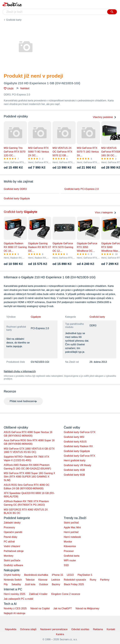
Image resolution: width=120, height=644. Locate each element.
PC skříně (9, 542)
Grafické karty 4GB (74, 470)
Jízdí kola (30, 584)
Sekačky (16, 584)
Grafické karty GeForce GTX (80, 432)
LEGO (70, 575)
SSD (66, 565)
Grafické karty (14, 20)
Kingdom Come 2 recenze (66, 594)
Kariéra (60, 634)
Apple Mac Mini (72, 527)
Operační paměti (13, 532)
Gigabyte (36, 317)
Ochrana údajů (28, 629)
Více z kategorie (106, 212)
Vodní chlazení (12, 546)
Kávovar (43, 580)
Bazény (56, 584)
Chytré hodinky (12, 575)
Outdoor (44, 584)
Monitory (9, 556)
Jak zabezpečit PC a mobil (19, 599)
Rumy (93, 580)
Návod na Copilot (40, 608)
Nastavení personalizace (54, 629)
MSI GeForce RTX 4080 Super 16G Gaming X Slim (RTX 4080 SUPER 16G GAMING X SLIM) (29, 477)
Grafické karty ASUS (75, 442)
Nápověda (11, 629)
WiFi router (70, 560)
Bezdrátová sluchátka (36, 575)
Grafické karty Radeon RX (78, 446)
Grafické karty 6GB (74, 475)
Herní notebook (72, 537)
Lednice (56, 580)
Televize (30, 580)
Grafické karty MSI (74, 437)
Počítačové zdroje (14, 551)
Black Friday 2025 (74, 584)
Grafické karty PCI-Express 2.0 (82, 189)
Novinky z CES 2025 (15, 608)
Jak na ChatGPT (62, 608)
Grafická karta (72, 556)
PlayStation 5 (85, 575)
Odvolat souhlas (80, 629)
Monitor (68, 542)
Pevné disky (10, 537)
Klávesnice (70, 546)
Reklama (98, 629)
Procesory (9, 527)
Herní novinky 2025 (15, 594)
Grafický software (13, 565)
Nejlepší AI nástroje (15, 613)
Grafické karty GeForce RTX (80, 456)
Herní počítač (71, 532)
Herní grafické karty (75, 460)
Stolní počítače (12, 560)
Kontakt (111, 629)
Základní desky (12, 523)
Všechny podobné (105, 117)
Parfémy (105, 580)
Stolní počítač (71, 523)
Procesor (69, 551)
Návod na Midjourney (87, 608)
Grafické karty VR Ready (77, 465)
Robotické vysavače (75, 580)
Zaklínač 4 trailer (38, 594)
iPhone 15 (57, 575)
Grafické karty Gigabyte (17, 198)
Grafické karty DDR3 (15, 189)
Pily (6, 584)
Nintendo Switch (13, 580)
